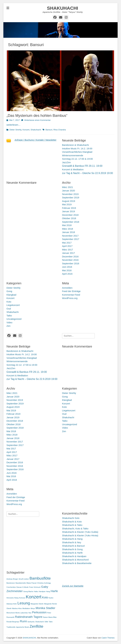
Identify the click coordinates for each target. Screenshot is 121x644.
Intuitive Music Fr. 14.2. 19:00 (77, 148)
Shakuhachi (36, 130)
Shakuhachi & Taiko (72, 525)
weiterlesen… (14, 125)
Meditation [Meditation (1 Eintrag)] (26, 608)
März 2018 (68, 229)
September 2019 (71, 197)
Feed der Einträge (71, 291)
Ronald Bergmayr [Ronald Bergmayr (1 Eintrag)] (13, 622)
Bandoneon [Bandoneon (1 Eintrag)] (11, 583)
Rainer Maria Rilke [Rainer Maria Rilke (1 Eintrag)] (50, 617)
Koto (9, 302)
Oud (9, 309)
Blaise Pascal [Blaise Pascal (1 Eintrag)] (31, 583)
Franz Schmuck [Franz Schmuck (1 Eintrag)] (35, 587)
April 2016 (67, 274)
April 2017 (67, 246)
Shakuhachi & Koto (72, 522)
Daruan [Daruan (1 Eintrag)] (19, 587)
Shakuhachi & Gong (72, 549)
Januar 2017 (68, 253)
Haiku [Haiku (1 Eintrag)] (36, 591)
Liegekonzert (13, 305)
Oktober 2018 (69, 218)
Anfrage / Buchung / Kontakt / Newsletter (36, 140)
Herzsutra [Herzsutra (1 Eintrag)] (10, 598)
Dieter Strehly (15, 130)
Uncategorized (14, 319)
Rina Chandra (60, 130)
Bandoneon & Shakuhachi (75, 145)
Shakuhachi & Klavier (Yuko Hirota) (80, 535)
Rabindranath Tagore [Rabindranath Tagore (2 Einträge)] (29, 617)
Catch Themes (108, 638)
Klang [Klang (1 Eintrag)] (16, 598)
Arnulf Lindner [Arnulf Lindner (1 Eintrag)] (24, 579)
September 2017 (71, 239)
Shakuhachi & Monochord (75, 560)
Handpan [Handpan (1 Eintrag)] (42, 591)
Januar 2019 (68, 211)
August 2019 (69, 201)
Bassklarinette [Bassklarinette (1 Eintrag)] (21, 583)
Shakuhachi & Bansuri (73, 546)
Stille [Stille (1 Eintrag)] (46, 622)
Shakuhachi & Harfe (72, 553)
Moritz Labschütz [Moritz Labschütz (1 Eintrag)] (22, 613)
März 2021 (68, 187)
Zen (8, 326)
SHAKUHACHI (63, 8)
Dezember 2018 (70, 215)
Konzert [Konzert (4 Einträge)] (34, 597)
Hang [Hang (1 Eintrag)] (48, 591)
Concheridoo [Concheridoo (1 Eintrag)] (11, 587)
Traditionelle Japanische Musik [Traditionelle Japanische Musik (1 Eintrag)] (18, 627)
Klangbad (11, 295)
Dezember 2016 (70, 257)
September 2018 (71, 222)
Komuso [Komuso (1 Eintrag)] (22, 598)
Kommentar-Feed (71, 295)
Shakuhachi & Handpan (74, 556)
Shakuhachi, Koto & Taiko (75, 528)
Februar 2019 (69, 208)
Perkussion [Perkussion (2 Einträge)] (39, 612)
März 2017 (68, 250)
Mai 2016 (67, 270)
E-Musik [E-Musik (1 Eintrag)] (25, 587)
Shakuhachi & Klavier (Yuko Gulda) (80, 532)
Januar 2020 (68, 191)
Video (9, 322)
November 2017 (70, 236)
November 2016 (70, 260)
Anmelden (67, 288)
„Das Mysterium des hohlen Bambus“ (37, 116)
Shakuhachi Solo (71, 518)
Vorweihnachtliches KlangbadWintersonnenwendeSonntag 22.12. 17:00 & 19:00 (77, 155)
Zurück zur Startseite (73, 586)
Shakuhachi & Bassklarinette (77, 563)
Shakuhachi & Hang (72, 539)
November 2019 (70, 194)
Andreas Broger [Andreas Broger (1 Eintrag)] (12, 579)
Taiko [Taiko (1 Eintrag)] (51, 622)
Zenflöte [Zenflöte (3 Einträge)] (36, 626)
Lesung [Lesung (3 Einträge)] (24, 603)
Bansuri (49, 130)
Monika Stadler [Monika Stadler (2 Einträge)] (45, 608)
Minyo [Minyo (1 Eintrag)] (33, 608)
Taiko (9, 316)
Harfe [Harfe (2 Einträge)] (54, 591)
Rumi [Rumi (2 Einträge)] (23, 621)
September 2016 (71, 263)
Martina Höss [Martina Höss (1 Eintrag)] (17, 608)
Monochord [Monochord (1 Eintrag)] (11, 613)
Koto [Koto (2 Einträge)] (45, 597)
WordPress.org (70, 298)
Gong (9, 291)
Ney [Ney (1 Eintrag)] (30, 613)
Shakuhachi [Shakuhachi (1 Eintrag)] (40, 622)
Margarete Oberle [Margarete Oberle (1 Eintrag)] (37, 604)
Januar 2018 (68, 232)
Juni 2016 (67, 267)
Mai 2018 (67, 225)
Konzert (26, 130)
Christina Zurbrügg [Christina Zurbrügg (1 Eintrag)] (44, 583)
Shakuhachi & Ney (72, 542)
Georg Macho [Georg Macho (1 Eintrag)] (28, 591)
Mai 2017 (67, 243)
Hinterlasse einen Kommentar (37, 120)
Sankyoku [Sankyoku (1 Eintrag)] (31, 622)
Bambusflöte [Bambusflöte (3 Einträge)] (40, 578)
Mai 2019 (67, 204)
